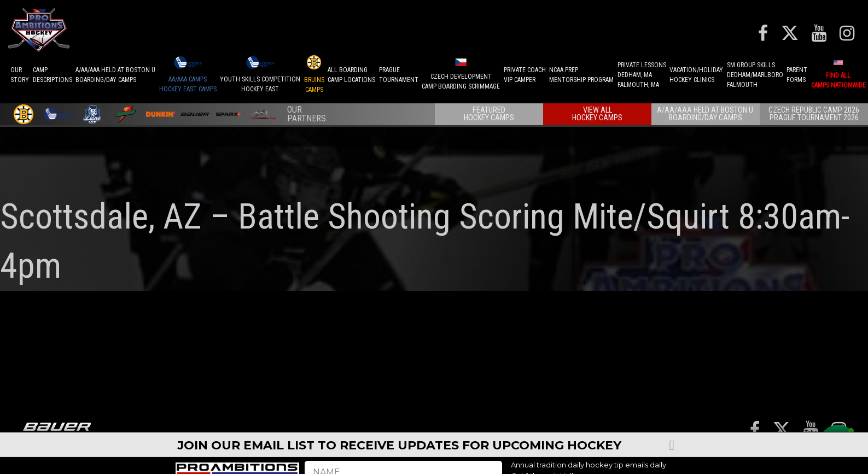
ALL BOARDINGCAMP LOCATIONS (351, 75)
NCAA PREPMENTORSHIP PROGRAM (581, 75)
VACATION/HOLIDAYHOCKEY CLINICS (696, 75)
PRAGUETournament (399, 75)
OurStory (20, 75)
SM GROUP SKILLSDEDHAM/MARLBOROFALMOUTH (755, 75)
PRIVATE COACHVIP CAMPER (525, 75)
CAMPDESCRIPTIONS (53, 75)
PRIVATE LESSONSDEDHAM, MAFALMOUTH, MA (642, 75)
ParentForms (797, 75)
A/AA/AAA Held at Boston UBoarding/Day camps (115, 75)
